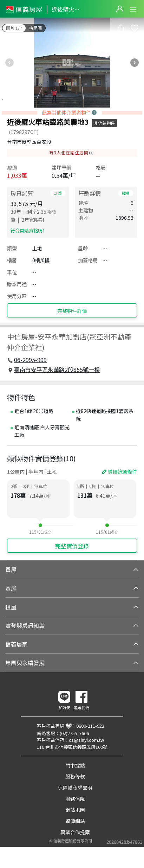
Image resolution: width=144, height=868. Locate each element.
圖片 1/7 (14, 28)
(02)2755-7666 (74, 733)
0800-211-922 (90, 726)
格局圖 (35, 28)
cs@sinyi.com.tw (86, 740)
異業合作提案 (75, 832)
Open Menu (133, 9)
